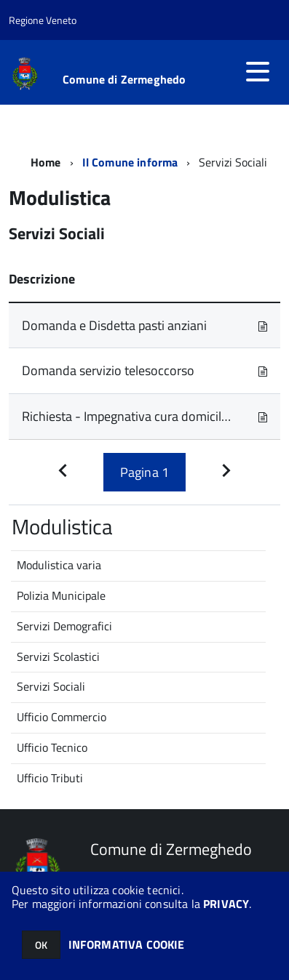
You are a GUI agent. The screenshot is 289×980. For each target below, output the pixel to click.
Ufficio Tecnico (52, 747)
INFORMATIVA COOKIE (127, 944)
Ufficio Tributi (50, 778)
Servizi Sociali (51, 686)
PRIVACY (226, 904)
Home (46, 162)
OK (41, 945)
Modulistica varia (59, 565)
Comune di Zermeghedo (124, 79)
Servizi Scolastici (58, 656)
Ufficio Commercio (62, 717)
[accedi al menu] (258, 71)
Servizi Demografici (64, 626)
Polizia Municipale (61, 595)
